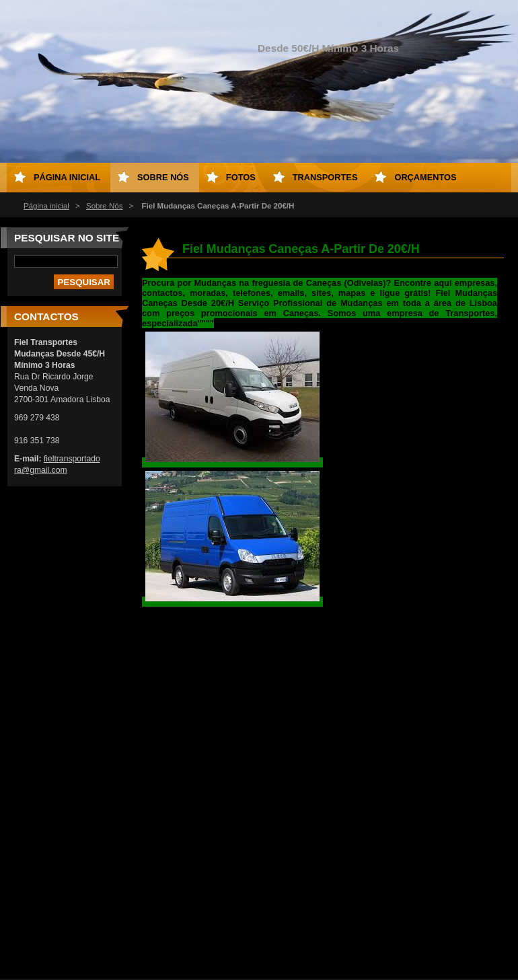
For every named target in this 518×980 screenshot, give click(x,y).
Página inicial (46, 206)
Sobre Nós (104, 206)
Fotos (241, 177)
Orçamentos (425, 177)
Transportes (325, 177)
